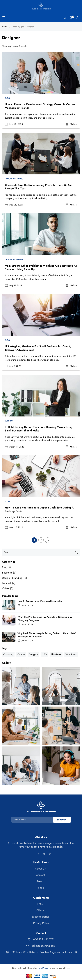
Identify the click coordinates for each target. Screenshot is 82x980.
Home (5, 27)
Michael (74, 124)
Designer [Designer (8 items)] (33, 654)
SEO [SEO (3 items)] (44, 654)
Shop (41, 888)
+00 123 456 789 (40, 939)
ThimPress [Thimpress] (43, 968)
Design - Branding (14, 179)
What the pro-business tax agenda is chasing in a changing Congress (45, 619)
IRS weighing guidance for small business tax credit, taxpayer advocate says (38, 348)
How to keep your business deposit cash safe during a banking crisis (39, 509)
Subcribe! (62, 820)
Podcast (6, 583)
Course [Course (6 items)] (21, 654)
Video (5, 588)
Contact (40, 875)
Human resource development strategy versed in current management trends (40, 106)
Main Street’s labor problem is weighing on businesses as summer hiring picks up (41, 267)
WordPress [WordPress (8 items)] (71, 654)
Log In (77, 18)
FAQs (40, 904)
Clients (40, 910)
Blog (7, 98)
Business (9, 421)
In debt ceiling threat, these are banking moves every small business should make (39, 429)
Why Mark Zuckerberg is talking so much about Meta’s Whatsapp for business (47, 635)
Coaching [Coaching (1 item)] (8, 654)
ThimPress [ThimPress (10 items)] (56, 654)
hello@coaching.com (40, 946)
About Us (40, 869)
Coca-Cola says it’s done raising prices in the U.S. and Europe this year (39, 187)
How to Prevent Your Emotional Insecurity (40, 601)
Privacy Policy (41, 923)
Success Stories (40, 917)
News (40, 881)
